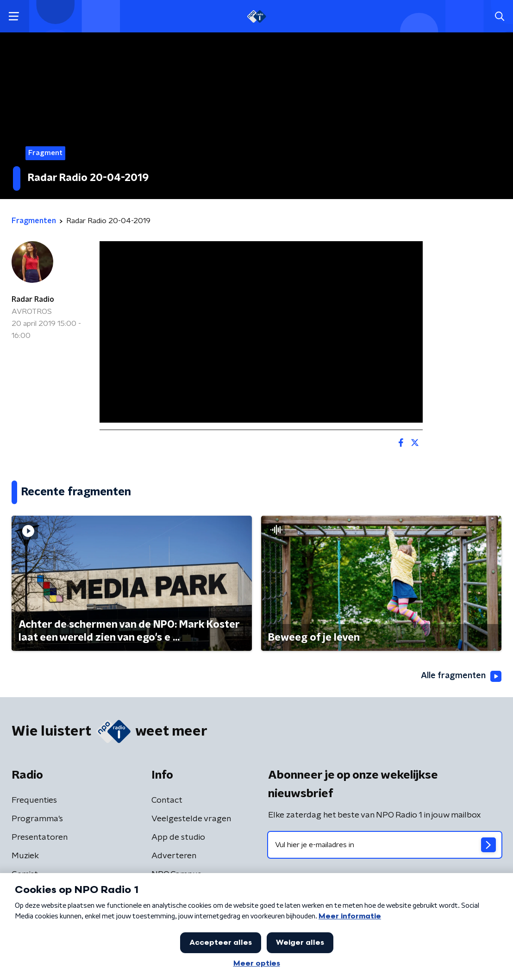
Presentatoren (40, 837)
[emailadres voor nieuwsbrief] (385, 845)
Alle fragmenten (461, 676)
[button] (14, 16)
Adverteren (174, 856)
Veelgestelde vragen (191, 819)
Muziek (25, 856)
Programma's (37, 819)
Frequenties (34, 800)
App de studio (178, 837)
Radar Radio (33, 300)
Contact (167, 800)
